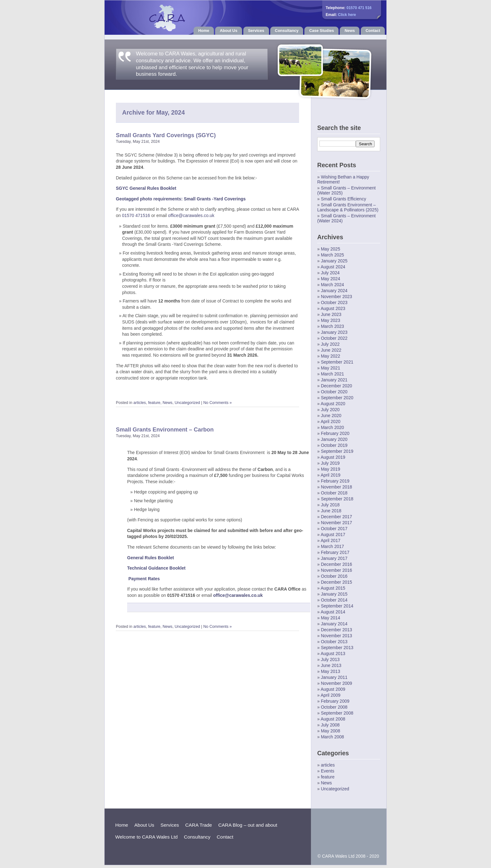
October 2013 (334, 642)
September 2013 (337, 648)
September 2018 (337, 499)
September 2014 (337, 606)
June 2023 (331, 314)
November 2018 (337, 487)
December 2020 (337, 386)
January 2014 (334, 624)
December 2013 (337, 630)
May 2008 (331, 731)
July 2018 (330, 505)
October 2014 (334, 600)
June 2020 (331, 416)
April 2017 (331, 540)
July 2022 (330, 344)
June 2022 (331, 350)
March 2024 (333, 285)
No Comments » (217, 403)
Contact (373, 31)
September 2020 (337, 398)
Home (204, 31)
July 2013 (330, 659)
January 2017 (334, 558)
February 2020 (335, 433)
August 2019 (333, 457)
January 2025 (334, 261)
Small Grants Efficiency (344, 199)
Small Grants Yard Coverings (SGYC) (166, 135)
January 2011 (334, 677)
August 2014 (333, 612)
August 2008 (333, 719)
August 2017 (333, 535)
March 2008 (333, 737)
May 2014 (331, 618)
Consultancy (287, 31)
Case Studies (321, 31)
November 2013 (337, 636)
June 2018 (331, 511)
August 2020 (333, 404)
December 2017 (337, 517)
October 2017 (334, 529)
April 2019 (331, 475)
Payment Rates (144, 579)
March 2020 (333, 427)
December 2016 (337, 564)
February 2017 (335, 552)
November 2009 (337, 683)
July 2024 (330, 273)
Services (256, 31)
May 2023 (331, 320)
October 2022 (334, 338)
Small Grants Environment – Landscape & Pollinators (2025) (348, 207)
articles (140, 403)
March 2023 (333, 326)
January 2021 (334, 380)
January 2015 (334, 594)
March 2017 (333, 546)
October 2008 (334, 707)
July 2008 (330, 725)
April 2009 (331, 695)
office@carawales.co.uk (191, 215)
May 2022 (331, 356)
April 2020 (331, 421)
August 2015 (333, 588)
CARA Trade (199, 825)
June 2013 (331, 665)
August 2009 (333, 689)
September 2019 (337, 451)
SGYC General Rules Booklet (146, 188)
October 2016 (334, 576)
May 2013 (331, 671)
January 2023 (334, 332)
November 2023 (337, 297)
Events (328, 771)
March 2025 (333, 255)
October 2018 (334, 493)
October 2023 (334, 302)
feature (154, 403)
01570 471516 (136, 215)
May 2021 (331, 368)
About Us (229, 31)
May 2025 (331, 249)
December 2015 (337, 582)
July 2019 (330, 463)
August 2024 (333, 267)
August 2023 (333, 308)
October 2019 (334, 445)
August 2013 (333, 654)
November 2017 (337, 523)
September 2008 (337, 713)
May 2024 (331, 279)
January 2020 (334, 439)
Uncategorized (187, 403)
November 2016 (337, 570)
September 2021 (337, 362)
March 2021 (333, 374)
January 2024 (334, 291)
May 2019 (331, 469)
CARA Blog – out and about (248, 825)
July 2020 (330, 410)
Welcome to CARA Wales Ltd (146, 837)
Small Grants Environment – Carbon (165, 430)
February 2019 (335, 481)
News (350, 31)
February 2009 (335, 701)
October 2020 (334, 392)
